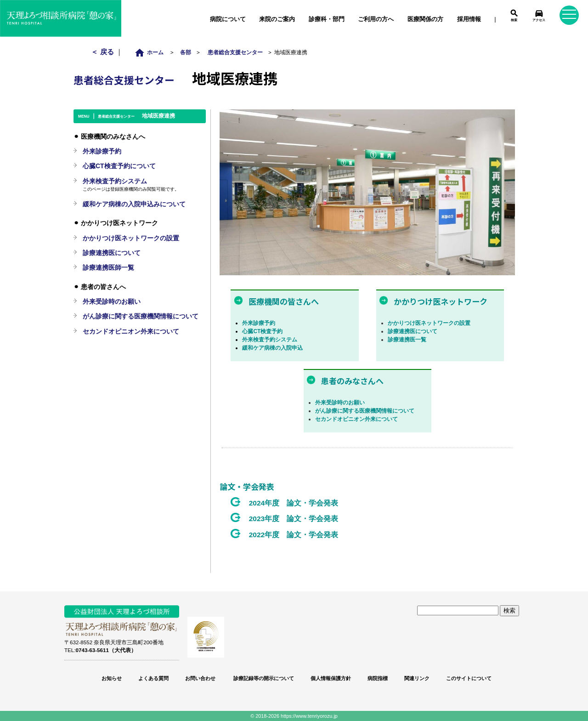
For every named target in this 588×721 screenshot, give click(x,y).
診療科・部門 (327, 19)
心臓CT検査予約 (262, 331)
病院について (228, 19)
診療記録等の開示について (263, 678)
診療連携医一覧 (407, 340)
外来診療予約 (259, 323)
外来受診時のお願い (340, 403)
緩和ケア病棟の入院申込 (272, 348)
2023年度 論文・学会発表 (294, 519)
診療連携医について (413, 331)
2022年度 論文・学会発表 (294, 535)
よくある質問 (153, 678)
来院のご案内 (277, 19)
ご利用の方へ (376, 19)
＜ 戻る (103, 52)
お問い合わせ (200, 678)
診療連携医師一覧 (108, 267)
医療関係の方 (425, 19)
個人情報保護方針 (331, 678)
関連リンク (417, 678)
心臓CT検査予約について (119, 166)
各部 (186, 52)
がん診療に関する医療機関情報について (365, 411)
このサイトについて (469, 678)
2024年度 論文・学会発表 (294, 503)
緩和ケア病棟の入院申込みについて (134, 204)
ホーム (151, 52)
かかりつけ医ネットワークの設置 (429, 323)
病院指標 (378, 678)
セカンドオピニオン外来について (356, 419)
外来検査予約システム (270, 340)
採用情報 (469, 19)
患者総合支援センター (235, 52)
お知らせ (112, 678)
